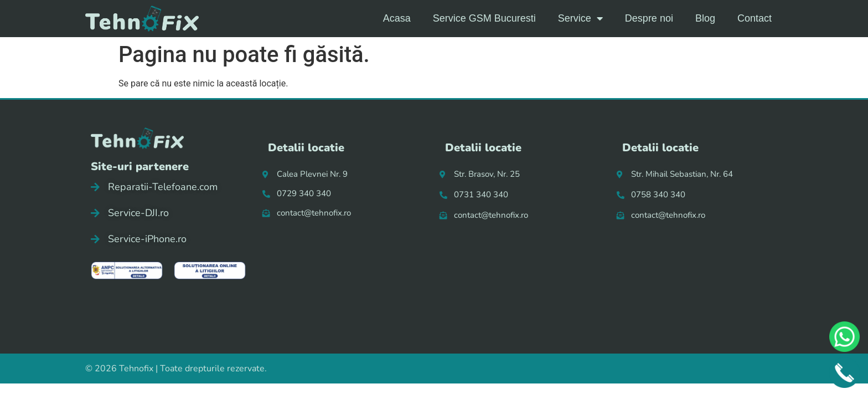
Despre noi (649, 18)
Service (580, 18)
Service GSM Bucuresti (484, 18)
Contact (755, 18)
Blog (705, 18)
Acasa (397, 18)
